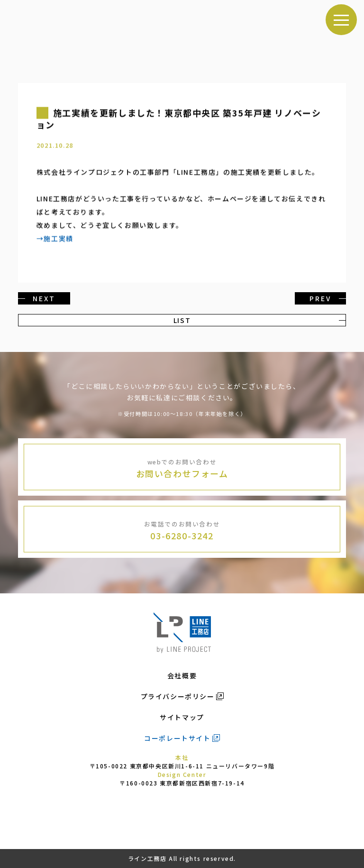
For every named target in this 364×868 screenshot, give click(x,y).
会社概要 (182, 675)
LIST (182, 320)
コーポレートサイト (177, 738)
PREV (320, 298)
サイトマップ (182, 717)
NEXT (44, 298)
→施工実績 (55, 239)
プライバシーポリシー (178, 696)
